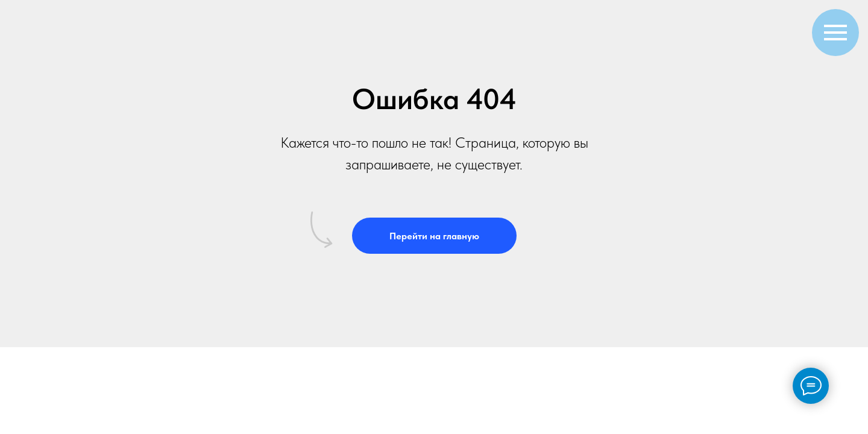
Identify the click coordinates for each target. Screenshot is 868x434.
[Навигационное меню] (835, 33)
